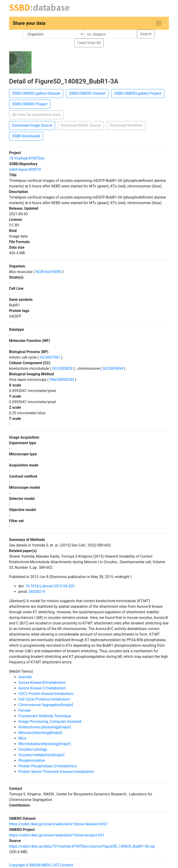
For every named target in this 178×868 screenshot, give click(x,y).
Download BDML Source (81, 125)
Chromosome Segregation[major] (46, 705)
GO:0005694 (113, 368)
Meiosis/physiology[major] (40, 733)
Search (146, 34)
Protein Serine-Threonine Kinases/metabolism (56, 772)
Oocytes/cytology (33, 749)
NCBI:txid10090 (49, 272)
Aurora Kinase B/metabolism (42, 683)
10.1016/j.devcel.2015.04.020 (50, 586)
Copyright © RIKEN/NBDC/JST (34, 865)
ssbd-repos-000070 (25, 169)
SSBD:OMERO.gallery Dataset (36, 93)
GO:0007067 (50, 357)
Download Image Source (32, 125)
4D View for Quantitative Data (36, 115)
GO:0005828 (62, 368)
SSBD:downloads (26, 136)
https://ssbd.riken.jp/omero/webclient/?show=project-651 (57, 835)
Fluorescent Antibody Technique (45, 716)
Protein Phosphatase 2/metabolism (48, 766)
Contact (67, 865)
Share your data (29, 23)
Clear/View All (89, 43)
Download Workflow (126, 125)
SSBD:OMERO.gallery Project (138, 93)
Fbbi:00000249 (62, 380)
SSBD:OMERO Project (30, 104)
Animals (25, 677)
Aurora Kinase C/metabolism (42, 688)
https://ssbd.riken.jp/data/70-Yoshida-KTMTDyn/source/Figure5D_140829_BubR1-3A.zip (82, 846)
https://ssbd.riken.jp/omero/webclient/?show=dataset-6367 (58, 824)
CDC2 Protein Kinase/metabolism (46, 694)
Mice (22, 738)
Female (24, 710)
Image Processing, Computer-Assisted (50, 722)
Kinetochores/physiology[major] (44, 727)
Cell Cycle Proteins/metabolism (44, 699)
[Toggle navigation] (159, 23)
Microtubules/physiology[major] (44, 744)
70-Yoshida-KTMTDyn (27, 158)
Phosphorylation (32, 760)
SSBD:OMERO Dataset (87, 93)
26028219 (37, 592)
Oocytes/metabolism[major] (41, 755)
